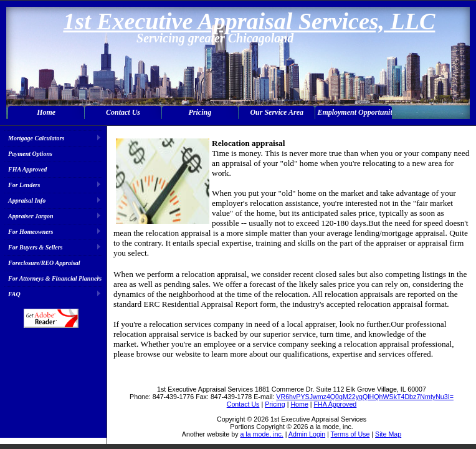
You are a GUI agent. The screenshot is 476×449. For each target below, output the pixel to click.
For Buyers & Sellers (36, 247)
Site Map (388, 434)
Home (46, 112)
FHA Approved (27, 169)
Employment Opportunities (354, 112)
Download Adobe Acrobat (51, 318)
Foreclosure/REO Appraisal (44, 263)
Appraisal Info (27, 200)
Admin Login (307, 434)
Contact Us (123, 112)
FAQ (14, 294)
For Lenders (24, 185)
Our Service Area (277, 112)
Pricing (200, 112)
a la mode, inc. (261, 434)
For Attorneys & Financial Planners (55, 278)
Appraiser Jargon (31, 216)
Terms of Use (350, 434)
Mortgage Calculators (36, 138)
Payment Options (30, 154)
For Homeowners (31, 232)
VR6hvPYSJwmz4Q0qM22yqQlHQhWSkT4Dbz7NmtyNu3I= (365, 397)
